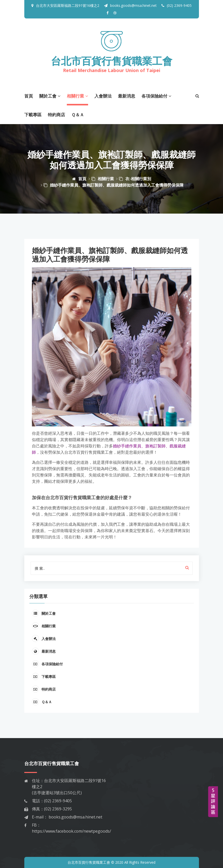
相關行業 (77, 96)
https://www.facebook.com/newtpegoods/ (72, 831)
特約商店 (56, 115)
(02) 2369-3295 (58, 809)
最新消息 (127, 96)
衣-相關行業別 (135, 179)
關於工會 (50, 96)
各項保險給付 (156, 96)
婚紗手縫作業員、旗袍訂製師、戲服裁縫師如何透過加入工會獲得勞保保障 (114, 185)
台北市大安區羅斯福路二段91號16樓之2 (68, 5)
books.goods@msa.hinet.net (130, 5)
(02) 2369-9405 (177, 5)
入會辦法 (103, 96)
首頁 (29, 96)
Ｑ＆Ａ (78, 115)
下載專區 (33, 115)
